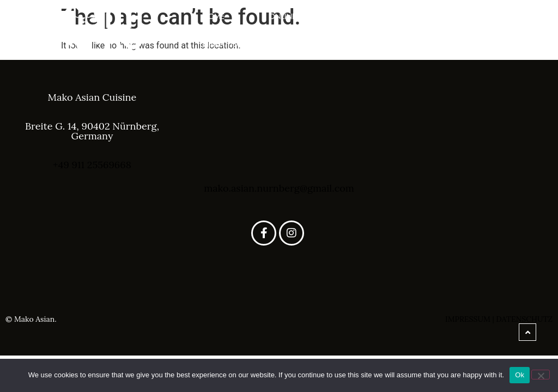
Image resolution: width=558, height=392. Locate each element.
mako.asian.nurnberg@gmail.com (279, 188)
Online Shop (294, 16)
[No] (541, 375)
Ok (520, 375)
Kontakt (470, 44)
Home (214, 16)
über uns (380, 16)
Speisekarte (464, 16)
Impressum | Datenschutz (499, 319)
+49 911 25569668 (92, 165)
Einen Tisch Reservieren (250, 44)
